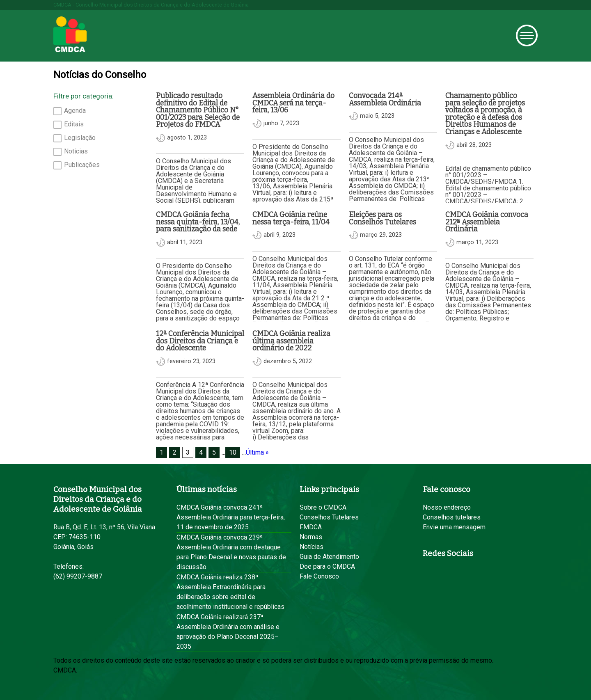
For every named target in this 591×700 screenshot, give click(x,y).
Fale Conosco (319, 576)
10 (233, 452)
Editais (74, 124)
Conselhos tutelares (452, 517)
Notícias (76, 151)
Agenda (75, 111)
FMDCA (311, 527)
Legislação (80, 138)
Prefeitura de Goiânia (151, 34)
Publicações (82, 165)
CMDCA (70, 34)
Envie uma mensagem (454, 527)
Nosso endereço (447, 507)
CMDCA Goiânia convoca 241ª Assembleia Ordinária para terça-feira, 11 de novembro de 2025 (231, 517)
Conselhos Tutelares (329, 517)
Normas (311, 537)
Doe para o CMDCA (327, 566)
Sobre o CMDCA (323, 507)
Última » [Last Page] (257, 452)
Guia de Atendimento (329, 557)
